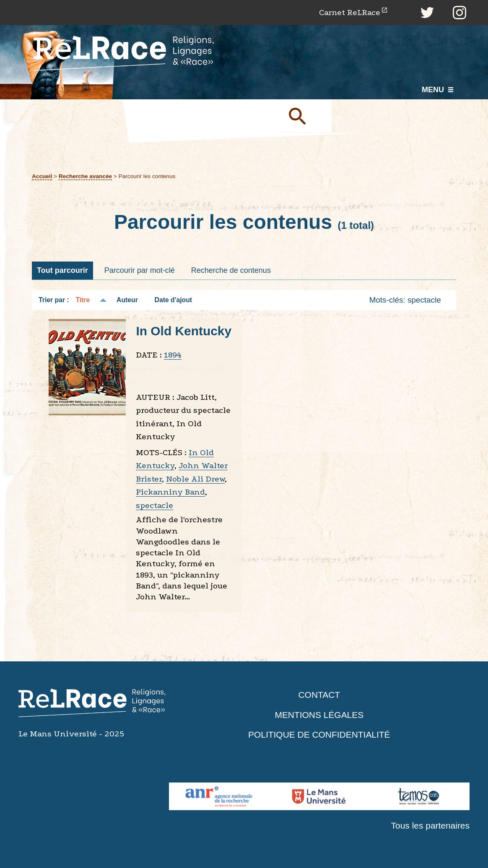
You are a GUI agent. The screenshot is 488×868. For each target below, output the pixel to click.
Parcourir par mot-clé (140, 270)
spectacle (154, 505)
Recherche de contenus (231, 270)
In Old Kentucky (184, 331)
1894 (173, 355)
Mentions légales (319, 715)
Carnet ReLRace (349, 12)
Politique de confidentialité (319, 735)
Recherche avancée (85, 176)
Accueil (42, 176)
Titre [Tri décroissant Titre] (83, 300)
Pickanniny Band (170, 492)
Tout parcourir (62, 270)
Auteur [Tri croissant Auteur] (127, 300)
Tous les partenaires (430, 826)
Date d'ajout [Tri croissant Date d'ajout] (174, 300)
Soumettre (307, 116)
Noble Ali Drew (195, 479)
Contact (319, 695)
